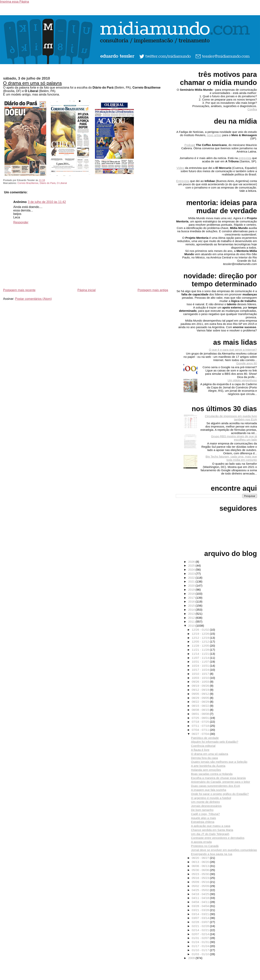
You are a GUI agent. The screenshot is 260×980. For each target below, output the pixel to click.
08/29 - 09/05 (201, 698)
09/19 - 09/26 (201, 686)
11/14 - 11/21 (201, 654)
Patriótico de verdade (205, 738)
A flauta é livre (200, 750)
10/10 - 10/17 (201, 674)
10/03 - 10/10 (201, 678)
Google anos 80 (247, 363)
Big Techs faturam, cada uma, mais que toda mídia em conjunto (231, 458)
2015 (192, 606)
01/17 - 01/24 (201, 946)
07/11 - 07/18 (201, 726)
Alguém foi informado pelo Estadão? (215, 742)
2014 (192, 610)
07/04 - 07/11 (201, 730)
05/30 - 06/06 (201, 870)
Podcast (190, 145)
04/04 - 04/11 (201, 902)
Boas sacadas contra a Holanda (212, 774)
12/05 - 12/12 (201, 642)
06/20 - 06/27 (201, 858)
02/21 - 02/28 (201, 926)
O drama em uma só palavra (32, 83)
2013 (192, 614)
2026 (192, 562)
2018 (192, 594)
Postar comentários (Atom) (33, 299)
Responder (21, 222)
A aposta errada (201, 842)
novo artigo (214, 135)
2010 (192, 626)
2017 (192, 598)
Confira (252, 109)
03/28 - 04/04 (201, 906)
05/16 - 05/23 (201, 878)
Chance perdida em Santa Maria (212, 830)
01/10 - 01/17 (201, 950)
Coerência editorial (203, 746)
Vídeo (180, 168)
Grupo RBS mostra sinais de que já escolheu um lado (234, 438)
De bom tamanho (202, 810)
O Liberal (62, 183)
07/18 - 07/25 (201, 722)
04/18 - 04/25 (201, 894)
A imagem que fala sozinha (209, 790)
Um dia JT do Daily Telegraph (210, 834)
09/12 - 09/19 (201, 690)
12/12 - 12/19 (201, 638)
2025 (192, 565)
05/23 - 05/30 (201, 874)
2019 (192, 590)
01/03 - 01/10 (201, 954)
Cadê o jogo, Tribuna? (205, 814)
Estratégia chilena (203, 822)
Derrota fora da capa (204, 758)
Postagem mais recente (19, 290)
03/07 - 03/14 (201, 918)
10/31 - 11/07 (201, 662)
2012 (192, 618)
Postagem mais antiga (153, 290)
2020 (192, 586)
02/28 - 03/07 (201, 922)
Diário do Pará (48, 183)
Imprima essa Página (14, 2)
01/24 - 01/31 (201, 942)
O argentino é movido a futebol (211, 798)
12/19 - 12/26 (201, 634)
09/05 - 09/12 (201, 694)
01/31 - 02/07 (201, 938)
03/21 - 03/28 (201, 910)
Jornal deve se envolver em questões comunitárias (224, 850)
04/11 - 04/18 (201, 898)
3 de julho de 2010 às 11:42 (47, 202)
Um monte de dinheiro (205, 802)
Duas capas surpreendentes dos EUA (215, 786)
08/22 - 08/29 (201, 702)
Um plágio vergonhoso (242, 380)
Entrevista (183, 181)
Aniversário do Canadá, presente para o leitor (220, 782)
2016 (192, 601)
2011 (192, 622)
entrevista (245, 158)
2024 (192, 570)
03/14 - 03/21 (201, 914)
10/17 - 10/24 (201, 670)
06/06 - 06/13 (201, 866)
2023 (192, 574)
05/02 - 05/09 (201, 886)
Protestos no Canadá (205, 846)
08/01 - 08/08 (201, 714)
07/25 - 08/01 (201, 718)
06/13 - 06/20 (201, 862)
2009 (192, 958)
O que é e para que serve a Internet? (233, 350)
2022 (192, 578)
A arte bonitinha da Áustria (208, 766)
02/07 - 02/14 (201, 934)
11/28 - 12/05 (201, 646)
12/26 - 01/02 (201, 630)
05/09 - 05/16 (201, 882)
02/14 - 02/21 (201, 930)
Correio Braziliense (28, 183)
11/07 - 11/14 (201, 658)
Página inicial (87, 290)
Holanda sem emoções (206, 770)
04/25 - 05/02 (201, 890)
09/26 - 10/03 (201, 682)
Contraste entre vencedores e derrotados (218, 838)
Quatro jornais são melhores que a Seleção (219, 762)
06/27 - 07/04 (201, 734)
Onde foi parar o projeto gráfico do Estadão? (220, 794)
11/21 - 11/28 (201, 650)
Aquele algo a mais (203, 818)
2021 (192, 581)
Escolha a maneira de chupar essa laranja (218, 778)
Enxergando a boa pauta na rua (212, 854)
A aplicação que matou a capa (211, 826)
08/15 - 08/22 (201, 706)
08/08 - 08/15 (201, 710)
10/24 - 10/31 (201, 666)
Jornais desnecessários (206, 806)
